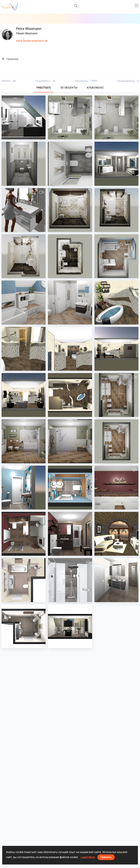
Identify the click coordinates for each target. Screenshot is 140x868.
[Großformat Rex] (70, 210)
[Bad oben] (24, 117)
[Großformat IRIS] (116, 164)
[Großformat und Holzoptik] (116, 395)
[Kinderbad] (70, 302)
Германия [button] (10, 59)
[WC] (24, 164)
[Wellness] (116, 302)
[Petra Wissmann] (116, 534)
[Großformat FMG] (24, 210)
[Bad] (70, 117)
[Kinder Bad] (116, 256)
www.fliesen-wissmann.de (32, 41)
